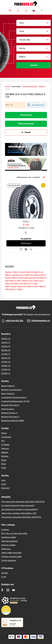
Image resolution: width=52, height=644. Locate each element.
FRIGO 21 (13, 290)
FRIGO (20, 290)
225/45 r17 (6, 343)
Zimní (4, 484)
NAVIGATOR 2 (40, 275)
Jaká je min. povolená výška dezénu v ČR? (19, 513)
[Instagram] (8, 590)
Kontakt (5, 573)
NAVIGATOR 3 (18, 275)
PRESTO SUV (28, 281)
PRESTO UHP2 (19, 272)
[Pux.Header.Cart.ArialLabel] (26, 10)
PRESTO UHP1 (15, 281)
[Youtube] (14, 590)
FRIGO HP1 (28, 284)
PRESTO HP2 (17, 278)
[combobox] (34, 23)
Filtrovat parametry (26, 124)
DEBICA (42, 87)
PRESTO (29, 272)
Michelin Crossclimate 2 (11, 390)
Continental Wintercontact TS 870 (15, 401)
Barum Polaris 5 (8, 386)
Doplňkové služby (9, 537)
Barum (4, 433)
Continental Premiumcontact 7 (14, 397)
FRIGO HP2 (29, 275)
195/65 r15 (6, 346)
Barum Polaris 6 (8, 394)
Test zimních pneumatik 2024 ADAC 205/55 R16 (21, 517)
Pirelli (4, 468)
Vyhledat (34, 65)
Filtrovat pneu (26, 115)
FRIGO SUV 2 (39, 281)
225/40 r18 (6, 350)
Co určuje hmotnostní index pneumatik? (18, 506)
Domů (7, 87)
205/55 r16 (6, 339)
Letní (3, 480)
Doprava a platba (8, 545)
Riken (4, 464)
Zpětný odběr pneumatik (11, 553)
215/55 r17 (6, 354)
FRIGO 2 (8, 275)
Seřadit (28, 132)
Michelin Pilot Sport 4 (10, 405)
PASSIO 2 (9, 272)
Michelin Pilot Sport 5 (10, 417)
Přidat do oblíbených (21, 249)
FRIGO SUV (22, 287)
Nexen (4, 460)
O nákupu (5, 530)
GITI (3, 441)
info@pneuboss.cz (41, 321)
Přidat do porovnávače (26, 249)
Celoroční (5, 488)
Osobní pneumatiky (30, 87)
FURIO (26, 278)
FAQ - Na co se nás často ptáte (14, 533)
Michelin (5, 456)
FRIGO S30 (18, 284)
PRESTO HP (38, 272)
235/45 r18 (6, 358)
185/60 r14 (6, 366)
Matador (5, 452)
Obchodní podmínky (10, 541)
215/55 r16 (6, 370)
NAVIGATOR (34, 278)
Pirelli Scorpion (8, 409)
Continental (6, 437)
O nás (4, 577)
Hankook (5, 449)
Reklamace (6, 549)
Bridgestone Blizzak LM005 (13, 421)
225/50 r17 (6, 373)
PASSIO (8, 278)
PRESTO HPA (33, 287)
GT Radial (5, 445)
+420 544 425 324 (14, 321)
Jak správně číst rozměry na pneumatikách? (20, 509)
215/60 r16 (6, 362)
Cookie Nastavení (9, 560)
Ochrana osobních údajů (11, 557)
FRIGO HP (9, 284)
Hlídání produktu (31, 249)
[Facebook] (2, 590)
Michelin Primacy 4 (9, 413)
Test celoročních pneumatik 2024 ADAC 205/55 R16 (23, 502)
